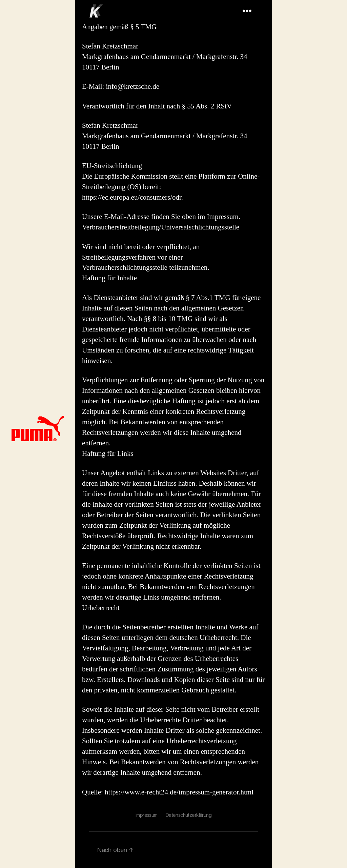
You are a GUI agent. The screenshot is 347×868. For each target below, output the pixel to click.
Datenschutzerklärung (189, 815)
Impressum (147, 815)
